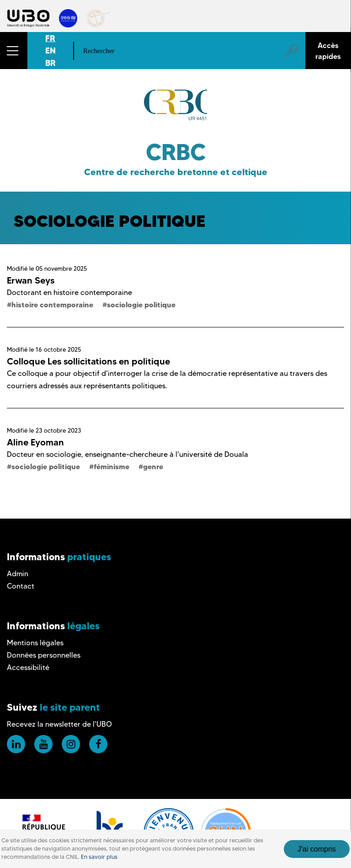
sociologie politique (141, 305)
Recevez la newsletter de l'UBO (59, 724)
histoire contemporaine (52, 305)
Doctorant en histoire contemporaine (69, 292)
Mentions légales (35, 643)
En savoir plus (99, 857)
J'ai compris (317, 849)
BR (51, 63)
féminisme (112, 466)
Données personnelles (44, 655)
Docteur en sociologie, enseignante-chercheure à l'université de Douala (128, 454)
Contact (21, 586)
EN (51, 51)
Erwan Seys (31, 280)
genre (153, 466)
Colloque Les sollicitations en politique (88, 361)
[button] (14, 51)
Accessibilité (28, 667)
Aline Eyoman (35, 442)
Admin (18, 574)
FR (50, 38)
